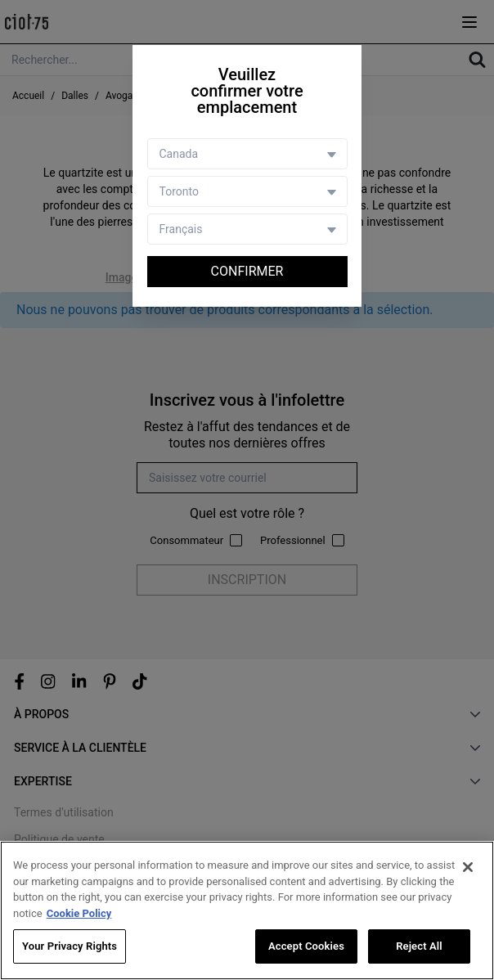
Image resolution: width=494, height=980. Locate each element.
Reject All (419, 946)
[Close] (468, 867)
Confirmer (247, 271)
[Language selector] (247, 229)
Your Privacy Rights (70, 946)
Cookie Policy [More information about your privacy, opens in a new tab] (79, 913)
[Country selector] (247, 154)
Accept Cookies (306, 946)
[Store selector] (247, 191)
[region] (247, 910)
